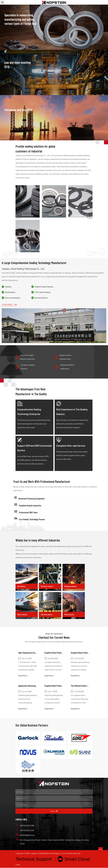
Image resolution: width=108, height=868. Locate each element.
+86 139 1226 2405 (25, 830)
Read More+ (23, 676)
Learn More (9, 304)
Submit (54, 811)
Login (18, 865)
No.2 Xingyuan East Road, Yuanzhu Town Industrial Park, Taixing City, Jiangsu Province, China (52, 842)
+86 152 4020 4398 (25, 825)
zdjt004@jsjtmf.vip (25, 835)
